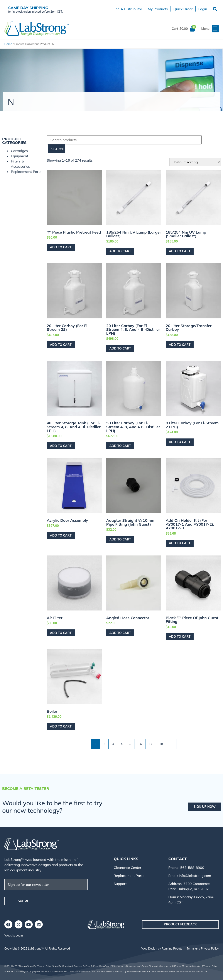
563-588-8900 (192, 868)
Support (120, 884)
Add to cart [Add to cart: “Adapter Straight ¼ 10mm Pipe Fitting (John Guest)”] (120, 539)
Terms (191, 948)
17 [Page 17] (151, 744)
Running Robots (172, 948)
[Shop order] (195, 162)
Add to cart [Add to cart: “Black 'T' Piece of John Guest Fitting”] (180, 637)
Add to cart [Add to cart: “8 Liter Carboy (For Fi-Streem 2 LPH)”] (180, 442)
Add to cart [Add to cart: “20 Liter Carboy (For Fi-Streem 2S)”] (61, 345)
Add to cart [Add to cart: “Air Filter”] (61, 633)
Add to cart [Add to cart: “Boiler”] (61, 726)
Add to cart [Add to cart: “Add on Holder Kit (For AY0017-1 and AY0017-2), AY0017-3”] (180, 543)
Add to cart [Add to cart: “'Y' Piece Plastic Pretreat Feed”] (61, 247)
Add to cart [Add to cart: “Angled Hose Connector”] (120, 633)
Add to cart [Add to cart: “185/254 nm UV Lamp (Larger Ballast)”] (120, 251)
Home (8, 44)
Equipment (19, 156)
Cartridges (19, 151)
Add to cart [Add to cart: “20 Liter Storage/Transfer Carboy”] (180, 345)
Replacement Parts (26, 172)
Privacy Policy (210, 948)
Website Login (14, 935)
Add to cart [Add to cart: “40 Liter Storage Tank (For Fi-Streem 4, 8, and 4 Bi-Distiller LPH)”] (61, 446)
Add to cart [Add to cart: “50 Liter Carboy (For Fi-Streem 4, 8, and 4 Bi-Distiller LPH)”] (120, 446)
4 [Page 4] (122, 744)
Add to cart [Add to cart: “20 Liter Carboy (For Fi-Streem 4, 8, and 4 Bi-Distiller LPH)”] (120, 348)
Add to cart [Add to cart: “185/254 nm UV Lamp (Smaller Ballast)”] (180, 251)
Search (58, 149)
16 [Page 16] (140, 744)
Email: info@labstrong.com (190, 876)
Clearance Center (128, 868)
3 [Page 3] (113, 744)
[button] (215, 9)
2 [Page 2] (104, 744)
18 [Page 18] (161, 744)
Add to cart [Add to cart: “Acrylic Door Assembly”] (61, 535)
